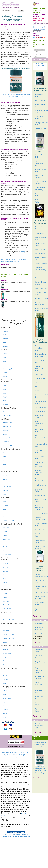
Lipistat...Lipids (39, 375)
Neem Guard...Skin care (39, 424)
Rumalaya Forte (7, 423)
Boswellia (5, 430)
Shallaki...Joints (40, 495)
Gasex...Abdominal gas (41, 259)
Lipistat (5, 376)
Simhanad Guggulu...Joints (40, 519)
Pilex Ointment (7, 415)
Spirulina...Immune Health (41, 525)
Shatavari (5, 543)
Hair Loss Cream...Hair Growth (39, 725)
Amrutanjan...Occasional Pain (41, 111)
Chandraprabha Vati (8, 620)
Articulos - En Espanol (16, 758)
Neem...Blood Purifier (39, 416)
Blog (27, 754)
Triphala (5, 460)
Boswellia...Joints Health (40, 170)
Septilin (5, 702)
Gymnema (6, 339)
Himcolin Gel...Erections (39, 303)
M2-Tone (5, 547)
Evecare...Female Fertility (40, 244)
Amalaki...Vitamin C (40, 105)
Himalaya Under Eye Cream (40, 677)
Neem (4, 343)
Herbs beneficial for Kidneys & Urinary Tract (40, 745)
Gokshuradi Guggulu (8, 635)
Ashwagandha (7, 438)
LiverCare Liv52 (40, 379)
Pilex (4, 412)
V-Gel (4, 586)
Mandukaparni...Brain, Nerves (41, 396)
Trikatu (5, 494)
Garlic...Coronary (40, 249)
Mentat (5, 665)
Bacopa (5, 672)
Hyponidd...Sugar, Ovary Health (40, 355)
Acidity (40, 52)
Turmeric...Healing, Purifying (41, 587)
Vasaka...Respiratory (41, 593)
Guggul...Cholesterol (41, 288)
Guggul (5, 354)
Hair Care (36, 45)
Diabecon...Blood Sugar (40, 238)
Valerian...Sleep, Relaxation (40, 598)
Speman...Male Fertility (40, 490)
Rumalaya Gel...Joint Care (40, 480)
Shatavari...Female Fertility (41, 500)
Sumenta (5, 680)
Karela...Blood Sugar (39, 361)
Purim (4, 453)
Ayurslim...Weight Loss (40, 130)
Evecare (5, 551)
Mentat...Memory (40, 411)
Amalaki (5, 513)
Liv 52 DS (38, 383)
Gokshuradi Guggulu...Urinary (40, 269)
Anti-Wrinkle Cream (8, 521)
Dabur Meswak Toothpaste (39, 628)
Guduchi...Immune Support (41, 283)
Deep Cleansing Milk (40, 663)
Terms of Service (23, 756)
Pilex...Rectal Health (39, 431)
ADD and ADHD (40, 53)
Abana (5, 357)
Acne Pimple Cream (39, 651)
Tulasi (4, 657)
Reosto (5, 434)
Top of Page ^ (38, 616)
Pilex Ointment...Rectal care (40, 438)
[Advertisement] (39, 787)
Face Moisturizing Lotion (38, 670)
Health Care (37, 40)
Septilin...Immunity (41, 485)
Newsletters (14, 756)
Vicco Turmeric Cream (39, 710)
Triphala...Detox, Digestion (40, 547)
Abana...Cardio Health (39, 95)
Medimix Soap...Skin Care (38, 684)
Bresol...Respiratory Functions (41, 183)
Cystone (23, 251)
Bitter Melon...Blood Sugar (39, 163)
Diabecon (5, 331)
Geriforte (5, 649)
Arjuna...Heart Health (39, 118)
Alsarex (5, 483)
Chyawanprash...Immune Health (41, 195)
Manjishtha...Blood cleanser (41, 402)
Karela (5, 335)
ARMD (40, 56)
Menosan (5, 579)
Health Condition (40, 50)
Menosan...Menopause (41, 407)
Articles (23, 754)
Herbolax (5, 479)
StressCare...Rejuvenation (41, 530)
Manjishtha (6, 405)
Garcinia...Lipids (40, 253)
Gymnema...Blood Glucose (40, 293)
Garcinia (5, 373)
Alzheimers (40, 55)
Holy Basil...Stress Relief (39, 348)
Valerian (5, 661)
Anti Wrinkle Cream (38, 657)
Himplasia (5, 616)
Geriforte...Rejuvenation (41, 264)
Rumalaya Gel (7, 427)
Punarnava (6, 631)
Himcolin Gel (6, 539)
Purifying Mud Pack (39, 698)
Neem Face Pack (38, 692)
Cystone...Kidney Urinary (40, 228)
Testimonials (7, 756)
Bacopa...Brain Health (39, 156)
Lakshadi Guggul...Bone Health (39, 368)
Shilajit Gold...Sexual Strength (39, 507)
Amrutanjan (6, 442)
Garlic (4, 365)
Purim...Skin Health (39, 451)
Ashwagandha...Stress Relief (41, 124)
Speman (5, 532)
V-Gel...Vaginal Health (39, 604)
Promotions (16, 754)
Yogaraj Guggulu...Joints (40, 610)
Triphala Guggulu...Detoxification (41, 575)
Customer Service (25, 752)
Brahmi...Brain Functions (39, 177)
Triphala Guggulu (8, 369)
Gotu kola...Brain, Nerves (38, 276)
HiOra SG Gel (39, 633)
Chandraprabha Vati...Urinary (40, 189)
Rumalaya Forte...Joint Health (38, 473)
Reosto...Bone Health (39, 457)
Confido (5, 535)
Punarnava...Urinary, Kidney (41, 445)
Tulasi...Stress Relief (39, 581)
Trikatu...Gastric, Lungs (40, 541)
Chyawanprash (7, 698)
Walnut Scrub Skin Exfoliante (39, 704)
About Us (9, 752)
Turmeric (5, 468)
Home (3, 752)
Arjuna (5, 361)
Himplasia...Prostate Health (41, 310)
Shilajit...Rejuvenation (41, 514)
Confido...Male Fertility (39, 201)
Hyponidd (5, 346)
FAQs (5, 754)
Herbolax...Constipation (41, 298)
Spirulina (5, 710)
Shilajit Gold (6, 528)
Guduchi (5, 713)
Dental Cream (39, 233)
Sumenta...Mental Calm (40, 535)
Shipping (10, 754)
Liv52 (4, 457)
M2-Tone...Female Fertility (39, 389)
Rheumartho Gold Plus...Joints (39, 465)
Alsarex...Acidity (40, 100)
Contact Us (15, 752)
